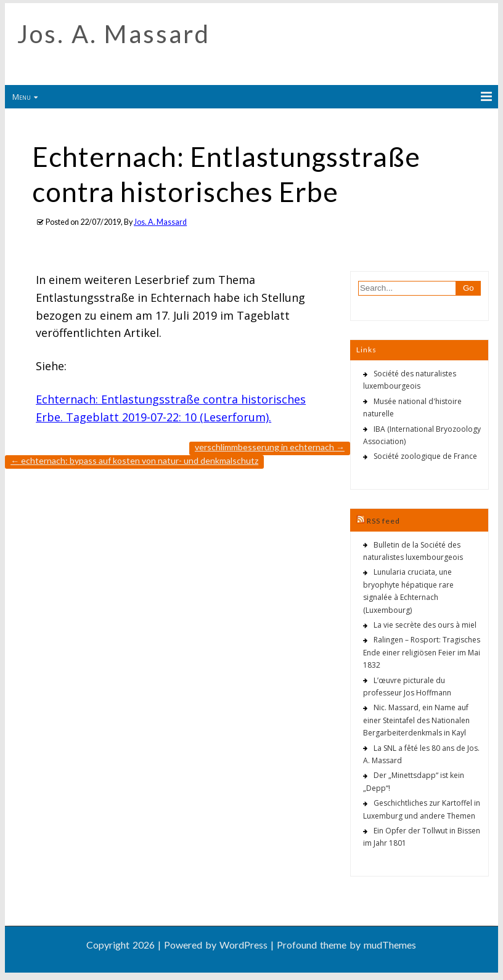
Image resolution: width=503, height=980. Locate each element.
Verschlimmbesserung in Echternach (270, 447)
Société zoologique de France (425, 456)
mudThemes (390, 945)
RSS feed (383, 521)
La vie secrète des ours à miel (425, 625)
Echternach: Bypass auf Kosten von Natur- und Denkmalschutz (134, 460)
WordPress (243, 945)
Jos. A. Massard (114, 34)
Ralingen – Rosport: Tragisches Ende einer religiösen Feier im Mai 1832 (422, 652)
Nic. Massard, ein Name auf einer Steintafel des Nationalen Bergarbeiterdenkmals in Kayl (416, 720)
